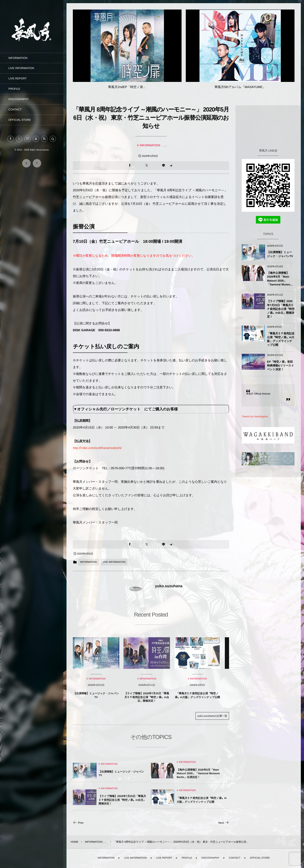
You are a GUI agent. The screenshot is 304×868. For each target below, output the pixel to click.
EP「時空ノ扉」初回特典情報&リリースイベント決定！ (281, 366)
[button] (53, 139)
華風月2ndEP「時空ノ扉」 (127, 87)
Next (224, 823)
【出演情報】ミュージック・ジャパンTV (280, 254)
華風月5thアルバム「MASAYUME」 (240, 87)
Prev (78, 823)
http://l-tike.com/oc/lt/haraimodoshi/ (97, 448)
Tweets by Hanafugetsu (255, 416)
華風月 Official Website (258, 394)
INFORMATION (150, 145)
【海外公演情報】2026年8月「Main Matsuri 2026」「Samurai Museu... (280, 279)
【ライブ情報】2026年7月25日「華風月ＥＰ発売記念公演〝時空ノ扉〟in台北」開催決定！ (281, 309)
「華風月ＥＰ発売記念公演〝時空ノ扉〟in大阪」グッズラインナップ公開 (281, 339)
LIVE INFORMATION (114, 562)
